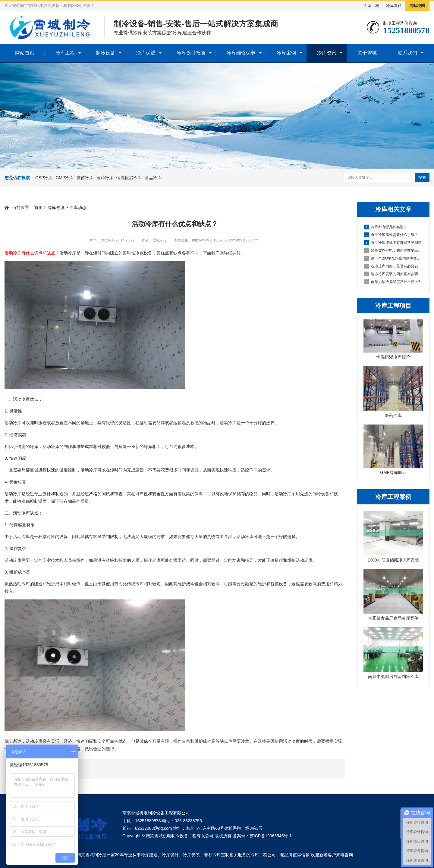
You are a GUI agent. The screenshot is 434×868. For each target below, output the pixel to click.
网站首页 (25, 53)
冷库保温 (146, 53)
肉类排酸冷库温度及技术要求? (392, 282)
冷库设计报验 (191, 53)
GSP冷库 (44, 178)
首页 (39, 207)
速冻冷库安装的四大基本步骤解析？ (394, 274)
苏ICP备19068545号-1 (271, 836)
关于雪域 (367, 53)
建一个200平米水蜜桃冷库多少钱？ (394, 258)
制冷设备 (105, 53)
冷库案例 (286, 53)
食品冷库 (153, 178)
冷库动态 (78, 207)
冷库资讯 (327, 53)
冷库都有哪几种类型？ (386, 227)
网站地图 (417, 6)
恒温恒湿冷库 (129, 178)
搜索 (422, 177)
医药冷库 (105, 178)
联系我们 (407, 53)
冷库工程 (371, 6)
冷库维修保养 (241, 53)
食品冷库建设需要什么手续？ (391, 235)
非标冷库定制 (217, 855)
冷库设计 (170, 855)
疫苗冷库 (85, 178)
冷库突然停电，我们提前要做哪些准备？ (394, 250)
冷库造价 (394, 6)
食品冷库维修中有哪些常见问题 (393, 243)
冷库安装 (191, 855)
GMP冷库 (64, 178)
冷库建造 (149, 855)
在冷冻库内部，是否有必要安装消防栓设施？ (394, 266)
